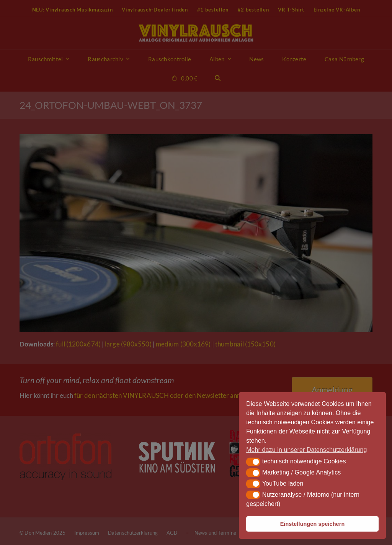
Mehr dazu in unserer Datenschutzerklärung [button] (306, 450)
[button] (253, 462)
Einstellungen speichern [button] (313, 524)
